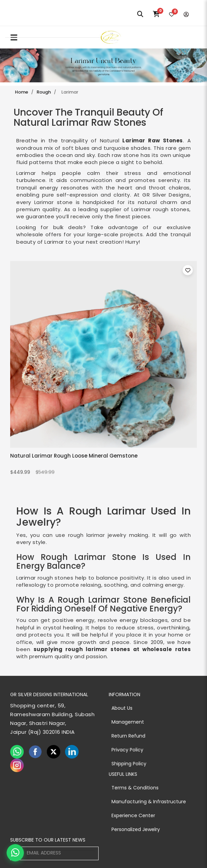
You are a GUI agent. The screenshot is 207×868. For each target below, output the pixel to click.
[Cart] (156, 14)
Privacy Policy (127, 750)
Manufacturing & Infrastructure (149, 802)
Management (128, 722)
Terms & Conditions (135, 788)
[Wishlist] (172, 14)
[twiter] (54, 752)
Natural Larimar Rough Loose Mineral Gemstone (74, 456)
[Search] (140, 14)
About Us (122, 708)
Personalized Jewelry (136, 829)
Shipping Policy (129, 764)
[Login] (186, 14)
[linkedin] (72, 752)
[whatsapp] (17, 752)
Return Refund (128, 736)
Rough (44, 92)
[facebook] (35, 752)
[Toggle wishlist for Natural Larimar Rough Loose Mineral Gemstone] (188, 270)
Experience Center (133, 815)
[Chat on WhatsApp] (15, 853)
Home (22, 92)
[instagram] (17, 765)
